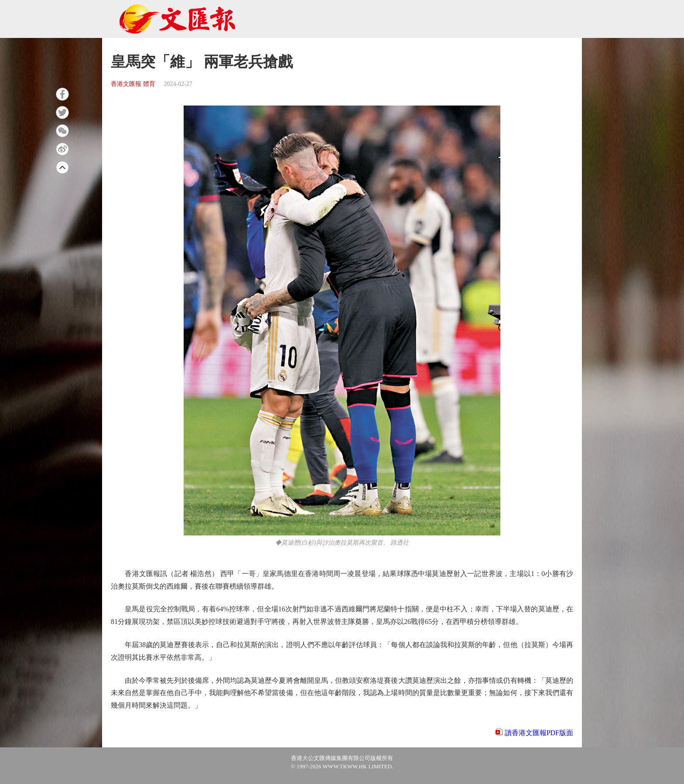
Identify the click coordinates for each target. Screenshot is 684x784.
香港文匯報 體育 (133, 84)
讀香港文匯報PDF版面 (539, 733)
